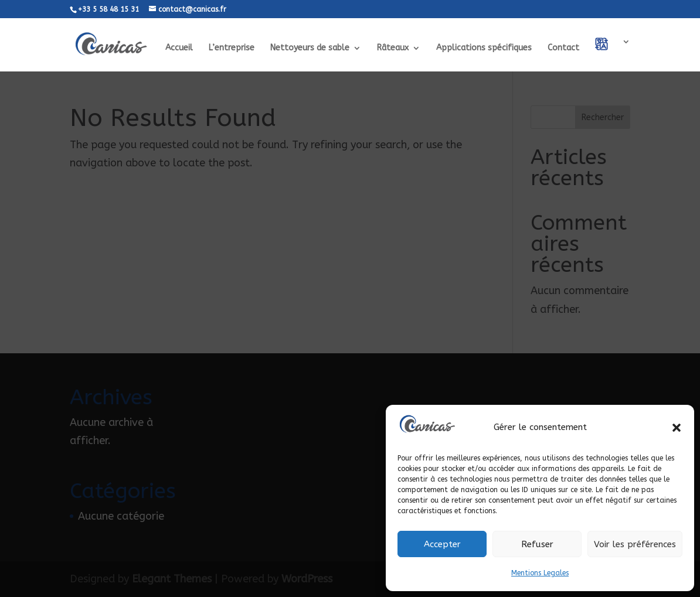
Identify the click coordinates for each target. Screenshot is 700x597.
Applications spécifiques (484, 48)
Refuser (537, 544)
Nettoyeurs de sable (310, 48)
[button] (677, 428)
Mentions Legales (540, 573)
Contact (563, 48)
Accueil (179, 48)
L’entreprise (232, 48)
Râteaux (393, 48)
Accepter (442, 544)
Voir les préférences (635, 544)
